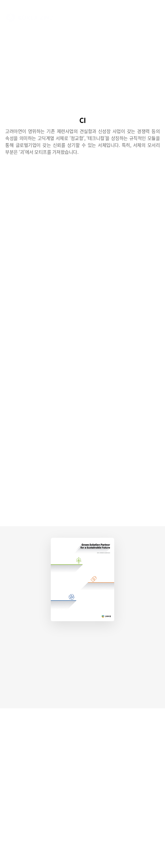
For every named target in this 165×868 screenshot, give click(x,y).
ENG (125, 17)
